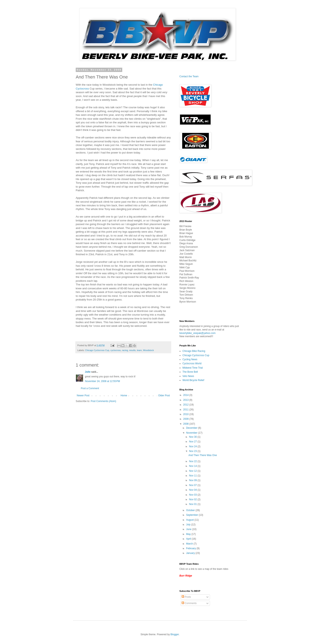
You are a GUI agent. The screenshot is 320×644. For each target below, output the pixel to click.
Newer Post (83, 395)
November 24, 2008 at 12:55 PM (102, 381)
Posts (186, 597)
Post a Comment (90, 388)
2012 (186, 405)
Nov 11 (193, 476)
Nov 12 (193, 471)
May (189, 534)
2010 (186, 414)
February (191, 548)
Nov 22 (193, 461)
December (192, 428)
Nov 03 (193, 495)
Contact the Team (189, 76)
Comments (189, 603)
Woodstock (148, 350)
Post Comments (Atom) (103, 401)
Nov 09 (193, 480)
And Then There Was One (203, 455)
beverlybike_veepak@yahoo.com (197, 333)
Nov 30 (193, 437)
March (190, 544)
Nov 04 (193, 490)
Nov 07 (193, 485)
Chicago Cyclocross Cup (97, 350)
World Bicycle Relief (193, 380)
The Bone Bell (190, 372)
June (189, 529)
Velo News (188, 376)
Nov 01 (193, 504)
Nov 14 (193, 466)
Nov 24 (193, 446)
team (139, 350)
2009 (186, 419)
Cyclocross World (192, 363)
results (132, 350)
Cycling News (190, 359)
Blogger (175, 634)
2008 (186, 424)
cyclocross (116, 350)
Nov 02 (193, 499)
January (191, 553)
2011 (186, 410)
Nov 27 (193, 442)
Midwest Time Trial (193, 368)
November (192, 433)
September (192, 515)
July (189, 525)
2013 (186, 400)
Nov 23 (193, 451)
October (191, 510)
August (190, 520)
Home (124, 395)
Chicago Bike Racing (194, 351)
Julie (88, 372)
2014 (186, 395)
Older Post (164, 395)
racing (125, 350)
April (189, 539)
